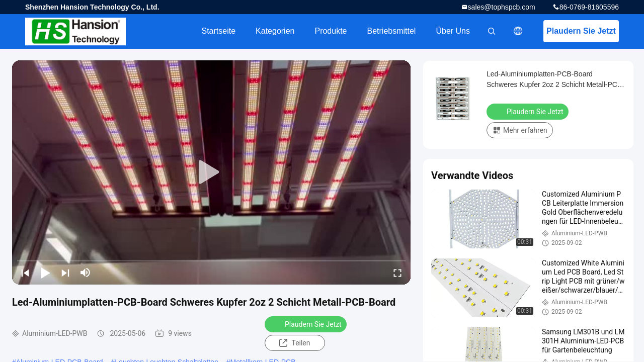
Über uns (453, 31)
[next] (65, 273)
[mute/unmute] (86, 273)
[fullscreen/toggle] (397, 273)
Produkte (331, 31)
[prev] (25, 273)
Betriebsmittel (392, 31)
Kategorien (275, 31)
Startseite (218, 31)
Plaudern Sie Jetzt (581, 31)
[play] (211, 172)
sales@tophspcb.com (502, 7)
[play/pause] (45, 273)
